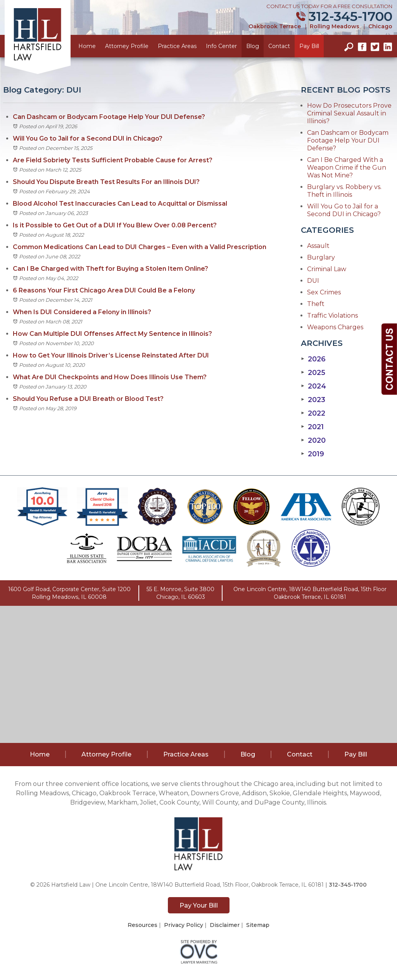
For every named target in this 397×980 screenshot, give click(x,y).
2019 (312, 454)
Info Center (221, 46)
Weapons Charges (335, 327)
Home (87, 46)
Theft (316, 304)
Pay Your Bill (199, 905)
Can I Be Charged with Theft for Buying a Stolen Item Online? (110, 269)
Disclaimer (225, 925)
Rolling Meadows (335, 26)
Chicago (380, 26)
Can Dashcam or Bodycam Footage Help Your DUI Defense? (109, 117)
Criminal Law (327, 269)
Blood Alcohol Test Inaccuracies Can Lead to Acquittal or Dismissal (121, 204)
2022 (313, 413)
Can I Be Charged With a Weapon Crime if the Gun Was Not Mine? (347, 168)
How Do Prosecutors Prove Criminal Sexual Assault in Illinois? (349, 113)
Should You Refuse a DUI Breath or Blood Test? (88, 399)
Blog (253, 46)
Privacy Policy (184, 925)
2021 (312, 427)
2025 (313, 373)
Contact (279, 46)
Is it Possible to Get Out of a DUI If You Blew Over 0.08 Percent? (115, 225)
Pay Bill (309, 46)
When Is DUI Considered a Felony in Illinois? (82, 312)
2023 (313, 400)
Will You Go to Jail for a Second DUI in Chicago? (88, 138)
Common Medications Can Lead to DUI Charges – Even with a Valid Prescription (140, 247)
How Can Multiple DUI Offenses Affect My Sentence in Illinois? (112, 334)
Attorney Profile (127, 46)
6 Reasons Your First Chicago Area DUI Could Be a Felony (104, 290)
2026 (313, 359)
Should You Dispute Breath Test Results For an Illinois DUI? (106, 182)
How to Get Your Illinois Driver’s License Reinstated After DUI (111, 355)
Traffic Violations (332, 315)
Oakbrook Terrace (275, 26)
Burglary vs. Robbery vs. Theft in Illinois (344, 191)
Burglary (321, 257)
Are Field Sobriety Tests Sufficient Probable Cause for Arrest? (113, 160)
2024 (313, 386)
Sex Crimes (324, 292)
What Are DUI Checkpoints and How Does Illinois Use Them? (110, 377)
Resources (142, 925)
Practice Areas (177, 46)
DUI (313, 281)
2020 (313, 440)
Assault (318, 246)
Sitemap (258, 925)
